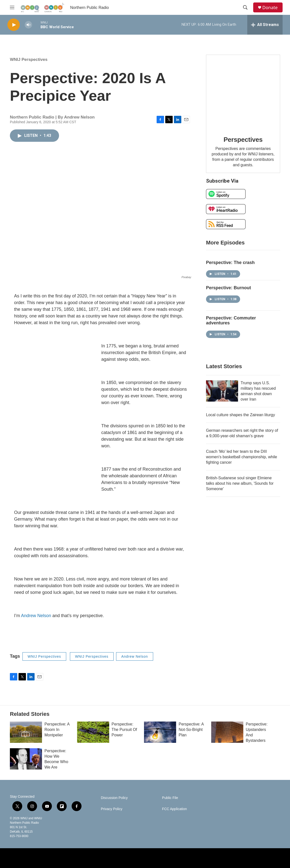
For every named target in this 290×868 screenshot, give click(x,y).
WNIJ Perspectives (29, 60)
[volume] (28, 25)
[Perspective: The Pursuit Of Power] (93, 732)
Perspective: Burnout (228, 288)
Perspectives (243, 140)
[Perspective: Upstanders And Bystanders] (227, 732)
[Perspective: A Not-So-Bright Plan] (160, 732)
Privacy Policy (112, 809)
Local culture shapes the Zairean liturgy (240, 415)
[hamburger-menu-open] (12, 7)
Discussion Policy (114, 798)
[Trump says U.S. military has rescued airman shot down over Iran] (222, 391)
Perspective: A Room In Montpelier (57, 730)
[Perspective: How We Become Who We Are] (26, 759)
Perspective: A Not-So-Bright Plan (191, 730)
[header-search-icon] (245, 7)
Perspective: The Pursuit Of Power (124, 730)
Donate (270, 8)
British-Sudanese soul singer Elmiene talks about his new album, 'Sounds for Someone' (240, 483)
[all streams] (265, 25)
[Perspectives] (243, 92)
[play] (14, 25)
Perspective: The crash (230, 263)
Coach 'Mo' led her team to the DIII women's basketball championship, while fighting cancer (242, 457)
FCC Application (174, 809)
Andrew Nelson (36, 616)
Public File (170, 798)
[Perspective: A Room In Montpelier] (26, 732)
